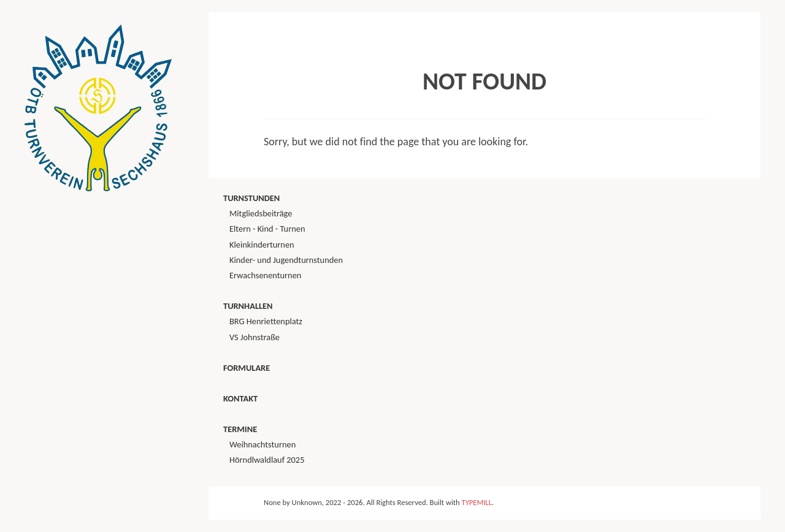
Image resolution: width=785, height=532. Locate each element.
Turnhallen (248, 306)
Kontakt (240, 398)
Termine (240, 429)
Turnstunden (251, 198)
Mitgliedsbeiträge (261, 213)
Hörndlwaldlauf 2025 (267, 460)
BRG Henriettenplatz (266, 321)
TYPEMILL (477, 502)
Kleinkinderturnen (262, 245)
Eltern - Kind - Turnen (267, 229)
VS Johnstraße (255, 337)
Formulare (247, 368)
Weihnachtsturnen (262, 444)
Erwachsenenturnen (265, 275)
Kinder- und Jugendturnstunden (286, 260)
